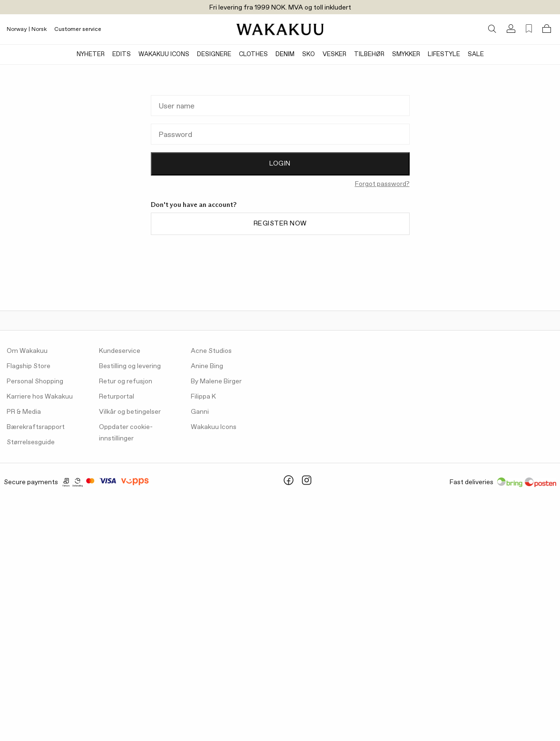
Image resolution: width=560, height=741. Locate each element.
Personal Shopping (35, 381)
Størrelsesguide (31, 442)
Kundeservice (120, 351)
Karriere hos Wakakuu (40, 397)
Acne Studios (211, 351)
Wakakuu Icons (164, 54)
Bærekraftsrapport (36, 427)
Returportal (117, 397)
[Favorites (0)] (529, 29)
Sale (476, 54)
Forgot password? (382, 184)
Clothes (253, 54)
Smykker (406, 54)
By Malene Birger (216, 381)
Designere (214, 54)
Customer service (78, 29)
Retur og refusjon (126, 381)
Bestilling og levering (130, 366)
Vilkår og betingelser (130, 412)
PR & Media (24, 412)
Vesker (334, 54)
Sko (309, 54)
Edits (122, 54)
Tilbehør (369, 54)
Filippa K (203, 397)
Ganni (200, 412)
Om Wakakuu (27, 351)
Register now (280, 224)
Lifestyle (444, 54)
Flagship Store (29, 366)
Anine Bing (207, 366)
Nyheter (91, 54)
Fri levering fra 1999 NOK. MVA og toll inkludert (280, 8)
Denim (285, 54)
